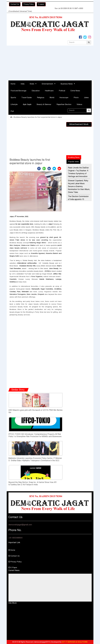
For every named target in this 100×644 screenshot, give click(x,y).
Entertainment (47, 84)
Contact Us (15, 4)
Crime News (75, 91)
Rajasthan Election (64, 104)
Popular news (73, 162)
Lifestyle (14, 104)
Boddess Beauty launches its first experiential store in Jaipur (38, 117)
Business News (67, 84)
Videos (79, 104)
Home (13, 84)
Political (62, 91)
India (23, 84)
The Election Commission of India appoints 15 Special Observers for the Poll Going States (78, 201)
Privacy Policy (29, 4)
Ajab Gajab (27, 104)
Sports (13, 98)
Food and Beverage (18, 91)
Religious (41, 98)
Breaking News (74, 157)
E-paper (41, 4)
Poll (12, 111)
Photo (76, 98)
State (32, 84)
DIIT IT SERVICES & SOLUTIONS (75, 642)
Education (36, 91)
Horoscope (64, 98)
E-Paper (13, 568)
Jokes (86, 98)
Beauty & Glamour (44, 104)
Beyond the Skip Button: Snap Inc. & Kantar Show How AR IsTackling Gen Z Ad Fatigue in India (32, 483)
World (52, 98)
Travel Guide (27, 98)
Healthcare (49, 91)
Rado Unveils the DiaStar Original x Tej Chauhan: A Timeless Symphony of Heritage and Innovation (78, 172)
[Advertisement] (50, 63)
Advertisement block (79, 124)
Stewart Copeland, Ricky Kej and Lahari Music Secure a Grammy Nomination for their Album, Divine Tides (79, 186)
